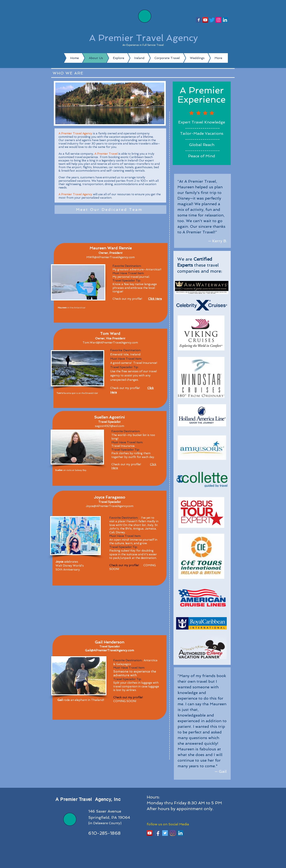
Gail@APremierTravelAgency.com (110, 650)
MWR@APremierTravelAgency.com (111, 257)
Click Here (155, 299)
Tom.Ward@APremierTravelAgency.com (110, 343)
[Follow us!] (199, 20)
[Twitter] (212, 20)
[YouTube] (205, 20)
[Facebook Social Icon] (157, 833)
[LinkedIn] (225, 20)
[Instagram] (218, 20)
